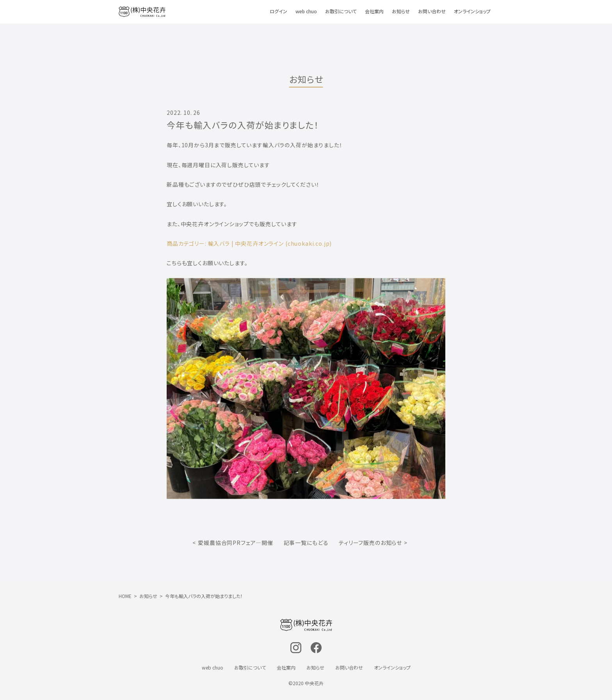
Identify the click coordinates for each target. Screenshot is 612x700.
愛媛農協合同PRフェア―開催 (236, 543)
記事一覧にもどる (306, 543)
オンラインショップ (472, 11)
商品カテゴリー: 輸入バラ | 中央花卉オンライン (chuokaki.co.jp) (249, 243)
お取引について (341, 11)
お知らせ (401, 11)
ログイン (278, 11)
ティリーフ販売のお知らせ (370, 543)
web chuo (306, 11)
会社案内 (374, 11)
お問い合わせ (432, 11)
